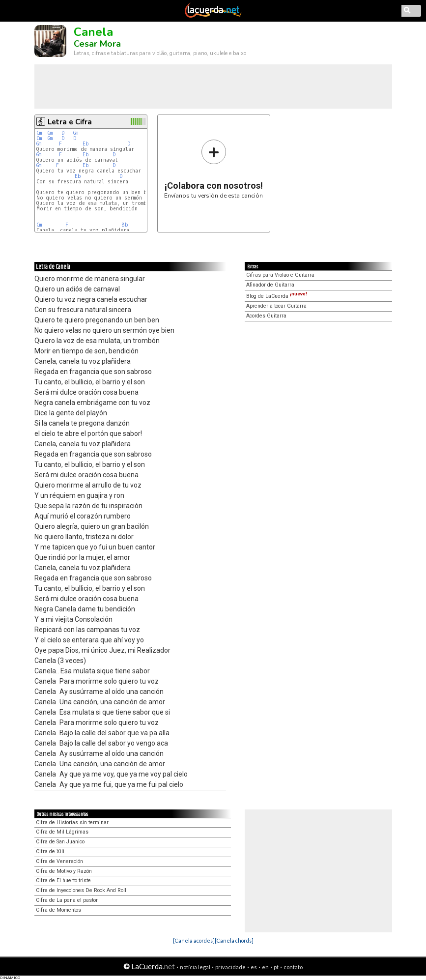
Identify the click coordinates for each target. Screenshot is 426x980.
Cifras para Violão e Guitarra (280, 275)
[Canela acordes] (194, 940)
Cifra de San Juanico (60, 842)
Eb (86, 144)
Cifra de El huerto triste (63, 880)
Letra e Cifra (70, 122)
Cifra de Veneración (59, 861)
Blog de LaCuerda (277, 296)
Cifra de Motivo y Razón (64, 871)
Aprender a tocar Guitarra (276, 306)
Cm (39, 133)
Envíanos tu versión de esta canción (213, 169)
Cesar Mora (97, 44)
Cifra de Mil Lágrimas (62, 832)
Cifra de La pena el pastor (67, 900)
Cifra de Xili (50, 851)
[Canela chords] (234, 940)
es (254, 967)
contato (293, 967)
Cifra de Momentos (58, 910)
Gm (50, 133)
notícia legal (195, 967)
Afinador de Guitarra (270, 285)
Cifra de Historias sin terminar (72, 822)
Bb (125, 225)
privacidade (230, 967)
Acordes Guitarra (266, 316)
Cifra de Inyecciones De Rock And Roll (81, 890)
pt (276, 967)
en (265, 967)
